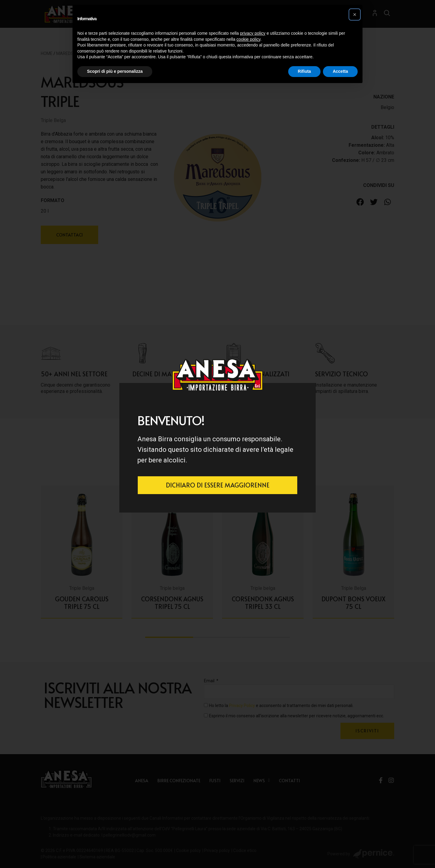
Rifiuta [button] (304, 71)
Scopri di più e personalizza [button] (115, 71)
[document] (217, 434)
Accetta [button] (340, 71)
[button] (355, 14)
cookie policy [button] (248, 39)
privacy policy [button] (253, 33)
